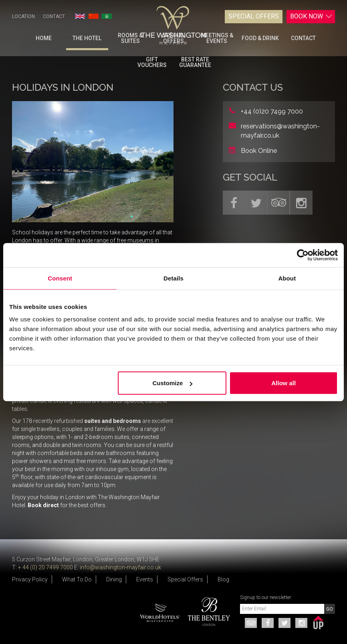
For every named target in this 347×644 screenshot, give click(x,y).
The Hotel (87, 38)
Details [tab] (173, 278)
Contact (54, 16)
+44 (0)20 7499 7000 (272, 111)
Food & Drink (260, 38)
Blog (223, 579)
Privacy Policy (30, 579)
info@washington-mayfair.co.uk (120, 567)
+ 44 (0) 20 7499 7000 (45, 567)
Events (145, 579)
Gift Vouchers (152, 62)
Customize (172, 383)
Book (311, 16)
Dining (114, 579)
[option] (206, 612)
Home (44, 38)
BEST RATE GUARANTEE (195, 62)
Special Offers (254, 16)
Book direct (43, 505)
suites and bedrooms (113, 421)
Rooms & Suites (130, 38)
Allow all (283, 383)
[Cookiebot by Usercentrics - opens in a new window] (303, 255)
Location (23, 16)
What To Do (77, 579)
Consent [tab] (60, 278)
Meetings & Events (217, 38)
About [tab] (287, 278)
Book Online (259, 151)
